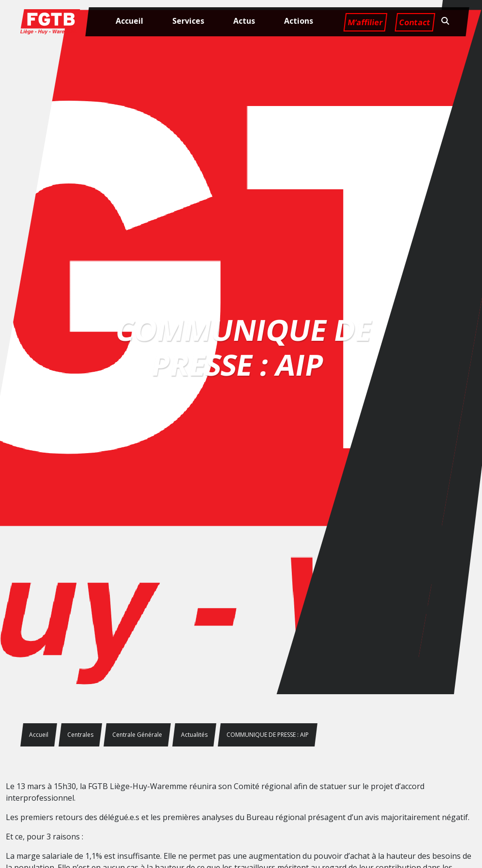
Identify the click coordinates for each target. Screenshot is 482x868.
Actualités (194, 735)
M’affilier (365, 22)
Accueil (129, 21)
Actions (299, 21)
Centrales (80, 735)
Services (188, 21)
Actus (244, 21)
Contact (415, 22)
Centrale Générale (137, 735)
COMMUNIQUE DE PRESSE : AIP (268, 735)
